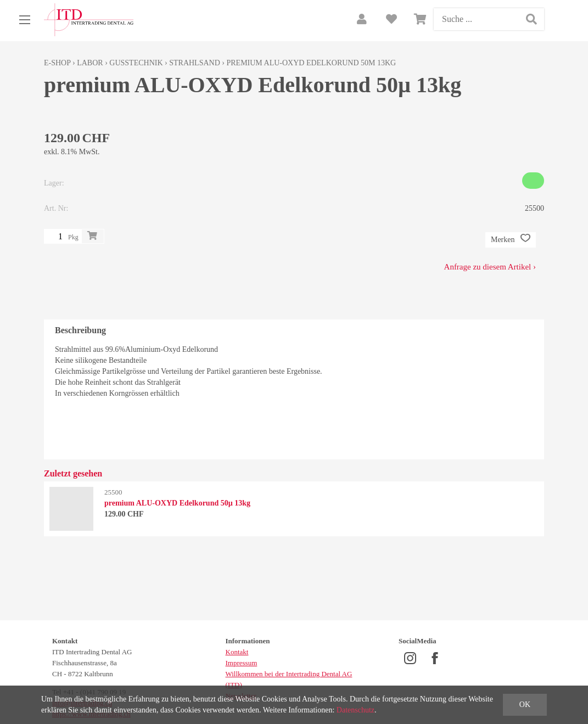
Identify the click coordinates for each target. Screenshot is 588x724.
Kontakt (237, 652)
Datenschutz (355, 710)
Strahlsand (195, 63)
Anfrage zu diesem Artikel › (490, 267)
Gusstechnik (136, 63)
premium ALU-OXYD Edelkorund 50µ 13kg (311, 63)
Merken (511, 240)
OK (525, 705)
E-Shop (57, 63)
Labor (90, 63)
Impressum (242, 663)
